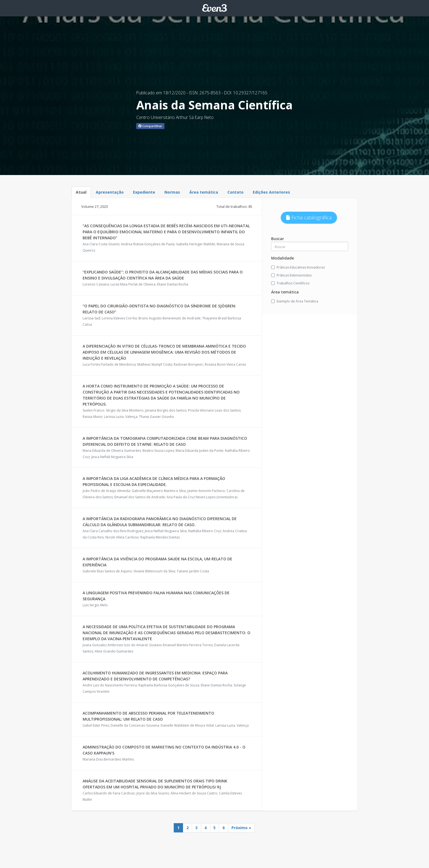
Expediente (144, 192)
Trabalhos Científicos (290, 283)
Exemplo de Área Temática (295, 301)
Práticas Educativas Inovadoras (298, 267)
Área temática (204, 192)
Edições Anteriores (271, 192)
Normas (172, 192)
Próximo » (241, 828)
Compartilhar (150, 126)
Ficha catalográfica (309, 217)
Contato (235, 192)
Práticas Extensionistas (291, 275)
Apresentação (110, 192)
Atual (81, 192)
